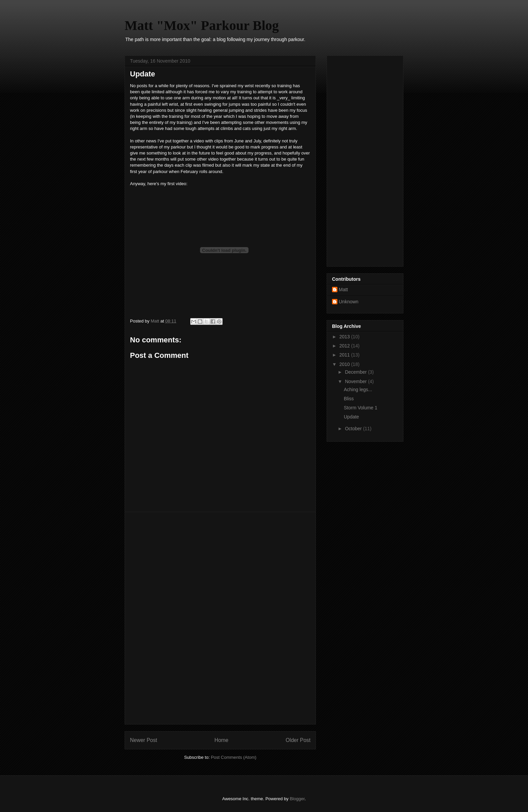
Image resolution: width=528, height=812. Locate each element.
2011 (345, 355)
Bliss (349, 399)
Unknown (349, 302)
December (356, 372)
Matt (343, 290)
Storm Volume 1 (361, 408)
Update (351, 417)
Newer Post (144, 740)
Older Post (298, 740)
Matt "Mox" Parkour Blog (202, 25)
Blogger (297, 799)
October (354, 429)
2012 (345, 346)
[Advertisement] (220, 618)
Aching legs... (358, 390)
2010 (345, 364)
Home (222, 740)
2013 (345, 337)
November (356, 381)
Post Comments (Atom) (234, 757)
